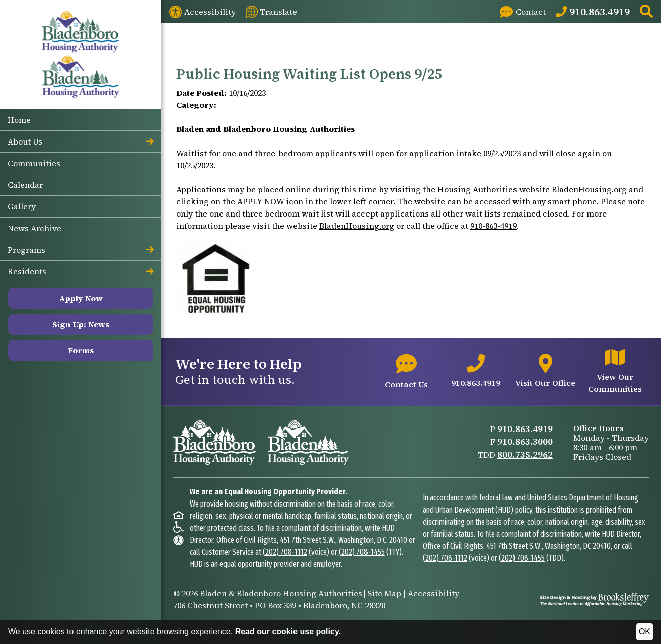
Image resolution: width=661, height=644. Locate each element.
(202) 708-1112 (285, 552)
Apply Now (81, 298)
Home (19, 120)
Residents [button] (81, 271)
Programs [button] (81, 250)
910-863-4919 (493, 226)
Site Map (384, 593)
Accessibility (433, 593)
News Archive (34, 228)
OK (645, 632)
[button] (646, 12)
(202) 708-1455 (362, 552)
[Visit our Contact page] (523, 12)
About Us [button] (81, 141)
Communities (34, 163)
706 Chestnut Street (210, 605)
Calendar (25, 185)
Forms (81, 350)
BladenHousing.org (589, 189)
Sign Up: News (81, 324)
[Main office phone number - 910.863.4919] (476, 372)
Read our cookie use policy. (288, 632)
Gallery (22, 206)
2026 (190, 593)
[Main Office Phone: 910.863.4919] (593, 12)
